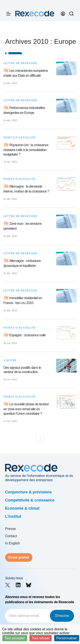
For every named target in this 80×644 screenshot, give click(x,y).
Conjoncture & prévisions (28, 492)
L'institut (13, 516)
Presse (10, 529)
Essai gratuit (19, 557)
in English (12, 543)
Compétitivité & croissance (30, 500)
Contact (11, 536)
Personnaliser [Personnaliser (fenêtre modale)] (67, 638)
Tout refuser (41, 638)
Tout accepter (15, 638)
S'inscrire (62, 616)
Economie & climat (22, 508)
